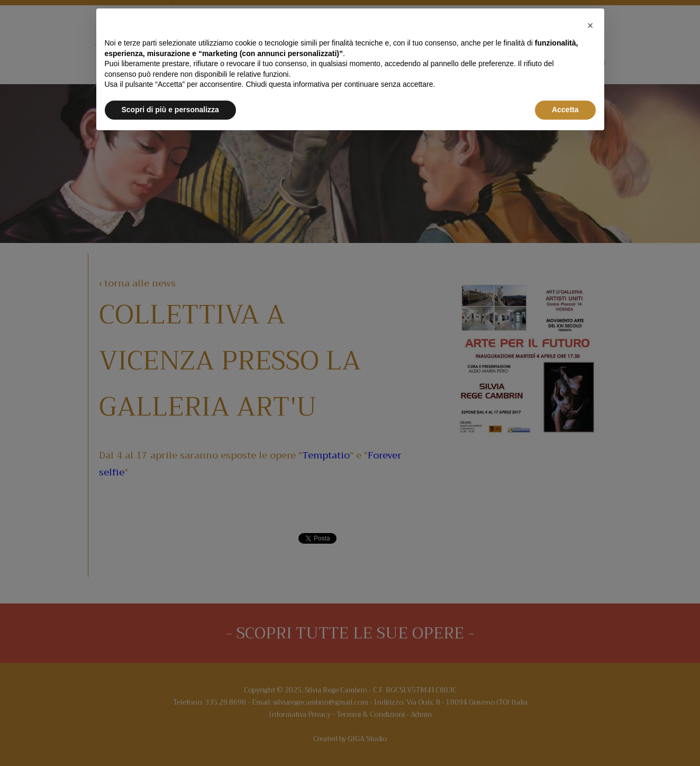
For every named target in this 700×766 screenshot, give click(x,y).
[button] (590, 25)
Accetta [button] (565, 110)
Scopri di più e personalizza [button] (170, 110)
